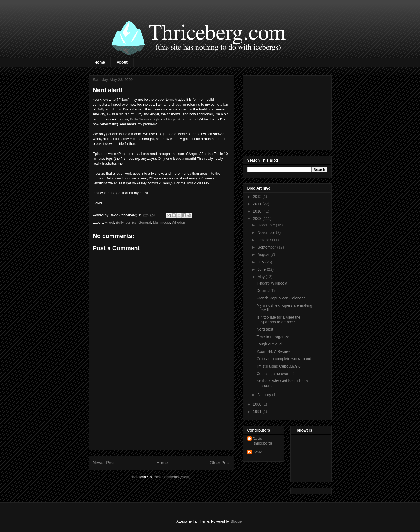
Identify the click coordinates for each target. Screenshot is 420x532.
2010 (258, 211)
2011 (258, 204)
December (267, 225)
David (258, 452)
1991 (258, 412)
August (264, 254)
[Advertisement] (161, 412)
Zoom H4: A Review (273, 351)
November (267, 233)
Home (100, 62)
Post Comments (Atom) (172, 477)
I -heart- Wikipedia (272, 283)
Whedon (178, 222)
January (265, 395)
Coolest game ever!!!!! (275, 374)
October (265, 240)
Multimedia (162, 222)
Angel (117, 109)
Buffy (101, 109)
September (267, 247)
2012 (258, 197)
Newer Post (104, 463)
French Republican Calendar (281, 298)
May (262, 277)
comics (131, 222)
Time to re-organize (273, 337)
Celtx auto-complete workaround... (285, 359)
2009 (258, 218)
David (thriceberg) (262, 441)
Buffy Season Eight (145, 119)
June (262, 269)
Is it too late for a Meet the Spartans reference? (278, 320)
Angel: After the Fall (183, 119)
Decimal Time (268, 291)
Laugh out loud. (270, 344)
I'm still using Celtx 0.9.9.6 (278, 366)
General (145, 222)
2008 (258, 404)
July (261, 262)
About (122, 62)
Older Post (220, 463)
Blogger (237, 521)
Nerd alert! (265, 329)
